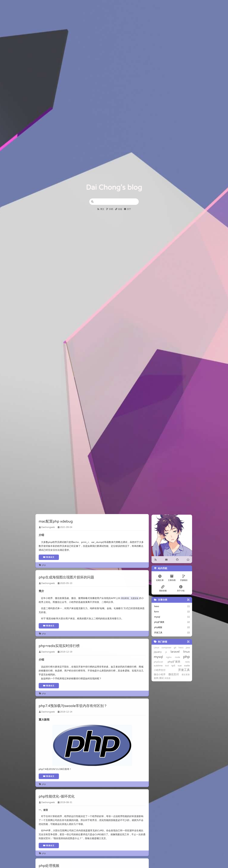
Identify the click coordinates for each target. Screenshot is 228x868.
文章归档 (172, 578)
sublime (177, 662)
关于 (128, 209)
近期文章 (160, 578)
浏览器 (162, 675)
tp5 (188, 662)
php (43, 565)
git (175, 647)
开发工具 (184, 666)
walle (161, 666)
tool (184, 662)
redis (169, 662)
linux (177, 652)
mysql (186, 652)
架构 (188, 671)
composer (166, 647)
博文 (101, 209)
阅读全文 (49, 557)
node (165, 657)
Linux (156, 647)
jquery (157, 652)
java (188, 647)
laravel (169, 652)
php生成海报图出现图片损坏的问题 (67, 578)
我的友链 (163, 588)
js (163, 652)
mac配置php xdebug (56, 522)
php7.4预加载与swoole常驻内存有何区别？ (73, 708)
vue (155, 666)
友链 (119, 209)
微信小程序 (159, 671)
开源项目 (184, 578)
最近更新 (181, 671)
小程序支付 (171, 666)
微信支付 (171, 671)
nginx (156, 657)
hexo (181, 647)
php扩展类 (160, 662)
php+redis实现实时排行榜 (59, 647)
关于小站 (181, 588)
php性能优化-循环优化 (57, 799)
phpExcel (186, 657)
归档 (110, 209)
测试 (156, 675)
